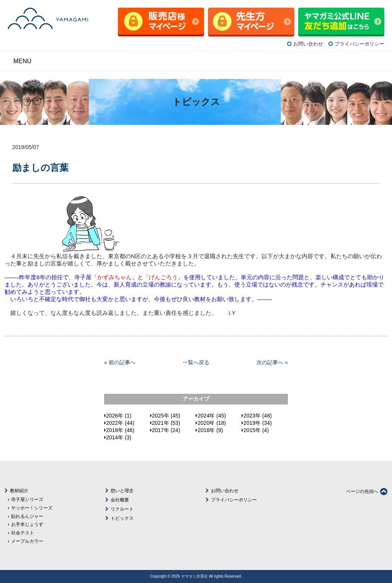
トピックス (122, 518)
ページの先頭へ (367, 491)
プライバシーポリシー (359, 44)
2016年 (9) (210, 430)
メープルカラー (27, 541)
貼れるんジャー (27, 516)
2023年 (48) (258, 416)
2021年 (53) (166, 423)
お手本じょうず (27, 524)
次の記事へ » (272, 362)
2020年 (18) (212, 423)
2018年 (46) (120, 430)
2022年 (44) (120, 423)
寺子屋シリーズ (27, 499)
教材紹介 (19, 491)
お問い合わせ (308, 44)
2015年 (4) (256, 430)
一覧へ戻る (196, 362)
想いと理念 (122, 491)
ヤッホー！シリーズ (32, 508)
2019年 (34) (258, 423)
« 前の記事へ (120, 362)
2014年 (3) (119, 437)
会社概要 (120, 500)
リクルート (122, 509)
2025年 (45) (166, 416)
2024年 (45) (212, 416)
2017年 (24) (166, 430)
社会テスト (23, 533)
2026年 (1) (119, 416)
